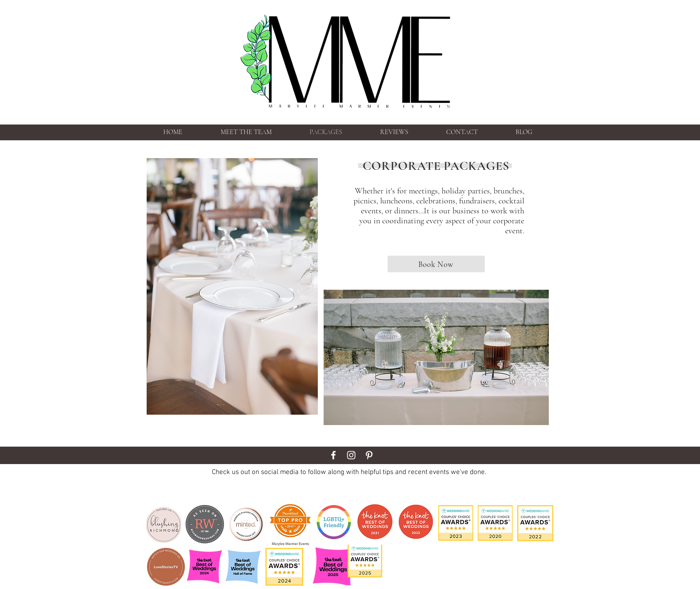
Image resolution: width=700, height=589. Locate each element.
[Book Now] (436, 264)
